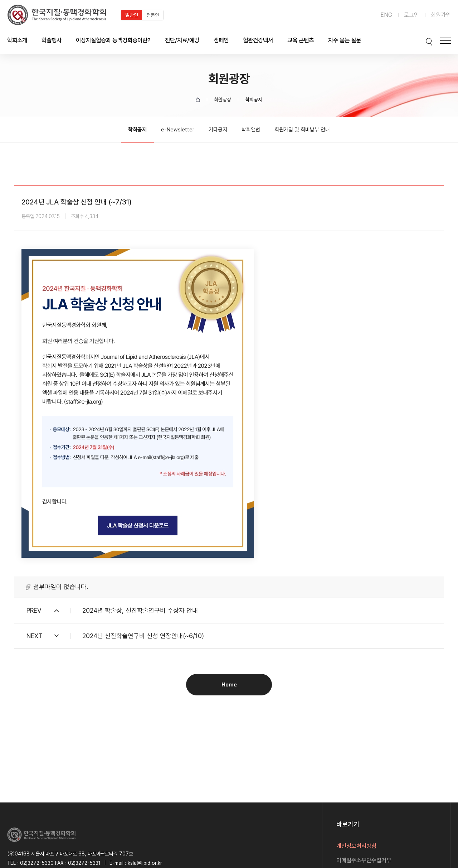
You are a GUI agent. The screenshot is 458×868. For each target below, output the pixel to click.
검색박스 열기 (425, 40)
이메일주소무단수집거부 (364, 860)
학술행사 (52, 40)
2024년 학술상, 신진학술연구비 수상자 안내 (140, 610)
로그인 (411, 15)
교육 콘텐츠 (301, 40)
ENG (386, 15)
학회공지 (137, 130)
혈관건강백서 (258, 40)
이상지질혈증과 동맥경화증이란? (113, 40)
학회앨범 (251, 130)
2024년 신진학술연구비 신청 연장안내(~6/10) (143, 636)
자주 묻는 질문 (345, 40)
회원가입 (441, 15)
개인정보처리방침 (356, 846)
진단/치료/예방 (182, 40)
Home (229, 684)
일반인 (132, 15)
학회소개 (17, 40)
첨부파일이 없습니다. (61, 587)
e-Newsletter (178, 130)
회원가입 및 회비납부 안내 (302, 130)
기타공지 (218, 130)
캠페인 (221, 40)
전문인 (153, 15)
